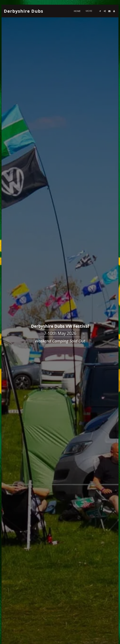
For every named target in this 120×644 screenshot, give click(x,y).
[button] (100, 11)
